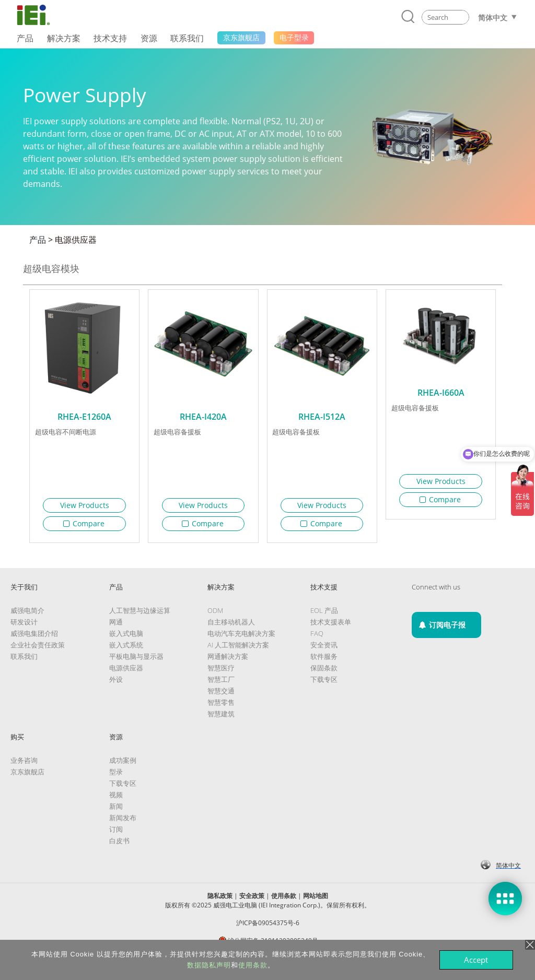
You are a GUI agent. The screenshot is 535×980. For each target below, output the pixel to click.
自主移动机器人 (231, 626)
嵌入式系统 (126, 649)
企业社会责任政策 (38, 649)
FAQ (317, 637)
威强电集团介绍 (34, 637)
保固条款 (324, 672)
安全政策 (252, 900)
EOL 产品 (324, 615)
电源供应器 (76, 240)
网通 (116, 626)
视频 (116, 799)
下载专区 (324, 683)
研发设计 (24, 626)
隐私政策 (220, 900)
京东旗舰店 (27, 776)
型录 (116, 776)
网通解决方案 (228, 660)
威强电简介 (27, 615)
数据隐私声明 (209, 965)
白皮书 (119, 845)
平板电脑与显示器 (136, 660)
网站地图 (316, 900)
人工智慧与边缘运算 (140, 615)
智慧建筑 (221, 718)
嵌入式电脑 (126, 637)
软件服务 (324, 660)
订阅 (116, 833)
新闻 (116, 810)
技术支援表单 (331, 626)
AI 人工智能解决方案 (238, 649)
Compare (84, 523)
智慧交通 (221, 695)
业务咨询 (24, 764)
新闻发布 (123, 822)
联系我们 (24, 660)
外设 (116, 683)
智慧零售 (221, 706)
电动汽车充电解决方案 (241, 637)
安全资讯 (324, 649)
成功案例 (123, 764)
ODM (215, 615)
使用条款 (284, 900)
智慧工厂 (221, 683)
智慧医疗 (221, 672)
